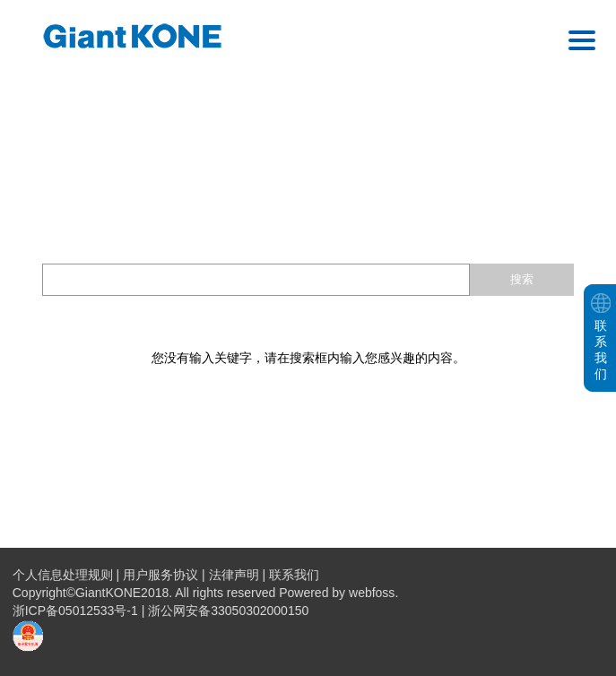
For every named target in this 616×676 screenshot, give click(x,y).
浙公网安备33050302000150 (228, 611)
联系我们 (294, 575)
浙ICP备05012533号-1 (77, 611)
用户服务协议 (161, 575)
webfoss (372, 593)
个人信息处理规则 (63, 575)
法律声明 (234, 575)
